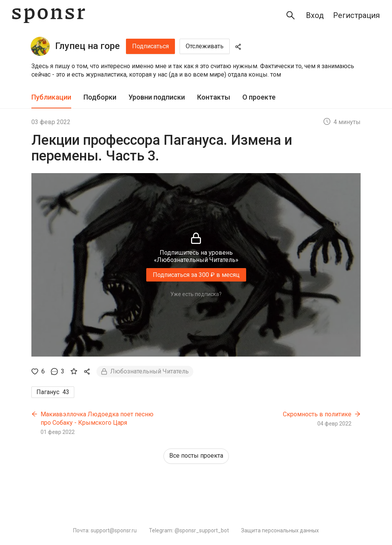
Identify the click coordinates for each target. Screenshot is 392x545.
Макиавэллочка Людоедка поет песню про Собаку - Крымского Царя (97, 418)
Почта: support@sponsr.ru (105, 530)
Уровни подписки (157, 97)
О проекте (259, 97)
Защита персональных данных (280, 530)
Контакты (214, 97)
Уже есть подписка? (196, 294)
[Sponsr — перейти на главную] (49, 16)
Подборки (100, 97)
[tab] (51, 97)
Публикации (51, 97)
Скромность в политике (317, 414)
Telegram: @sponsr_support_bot (189, 530)
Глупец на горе (87, 46)
